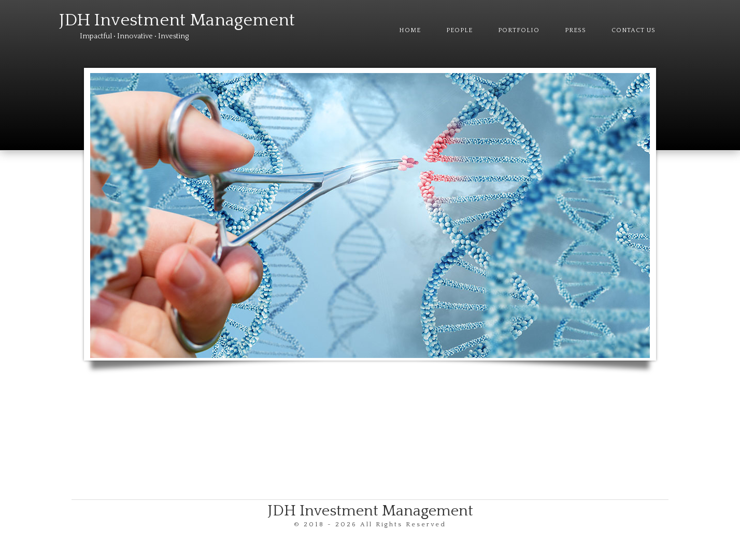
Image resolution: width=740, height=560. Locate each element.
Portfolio (519, 30)
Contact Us (634, 30)
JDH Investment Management (177, 20)
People (459, 30)
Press (575, 30)
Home (410, 30)
